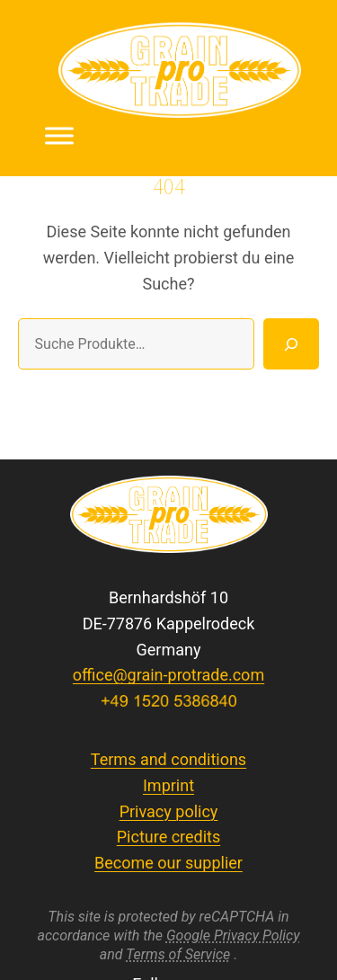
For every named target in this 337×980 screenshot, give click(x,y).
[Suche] (291, 343)
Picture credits (169, 837)
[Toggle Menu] (59, 135)
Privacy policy (169, 811)
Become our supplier (168, 863)
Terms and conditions (168, 759)
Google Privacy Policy (233, 935)
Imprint (168, 785)
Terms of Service (178, 954)
